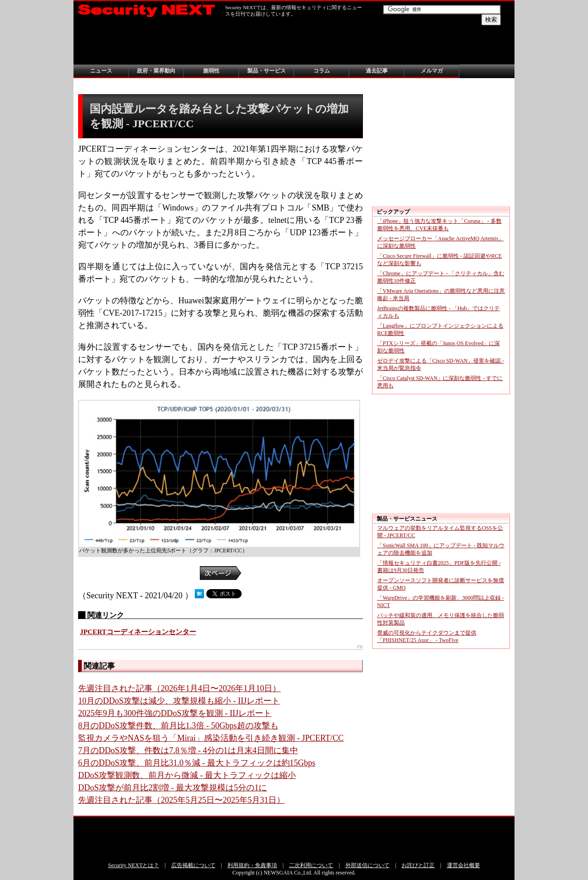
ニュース (101, 71)
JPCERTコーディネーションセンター (138, 632)
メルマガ (432, 71)
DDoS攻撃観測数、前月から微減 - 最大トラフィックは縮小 (187, 775)
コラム (322, 71)
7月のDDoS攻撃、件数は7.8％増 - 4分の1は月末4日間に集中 (188, 750)
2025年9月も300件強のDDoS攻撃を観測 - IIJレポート (175, 713)
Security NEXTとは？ (133, 865)
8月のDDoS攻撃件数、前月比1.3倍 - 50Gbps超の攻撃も (178, 726)
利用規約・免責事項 (252, 865)
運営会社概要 (464, 865)
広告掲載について (193, 865)
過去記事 (377, 71)
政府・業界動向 (156, 71)
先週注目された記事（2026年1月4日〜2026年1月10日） (179, 688)
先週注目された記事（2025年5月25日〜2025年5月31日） (181, 800)
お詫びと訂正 (418, 865)
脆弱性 (211, 71)
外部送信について (367, 865)
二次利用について (311, 865)
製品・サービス (266, 71)
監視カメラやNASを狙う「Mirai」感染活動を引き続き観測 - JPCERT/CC (211, 738)
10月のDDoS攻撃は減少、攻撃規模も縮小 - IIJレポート (179, 701)
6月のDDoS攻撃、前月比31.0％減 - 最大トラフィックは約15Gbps (197, 763)
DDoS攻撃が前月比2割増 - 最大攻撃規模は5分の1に (172, 788)
